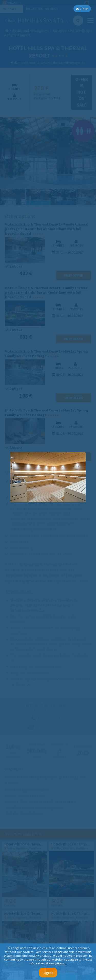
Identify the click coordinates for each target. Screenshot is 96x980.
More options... (56, 963)
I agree (48, 973)
